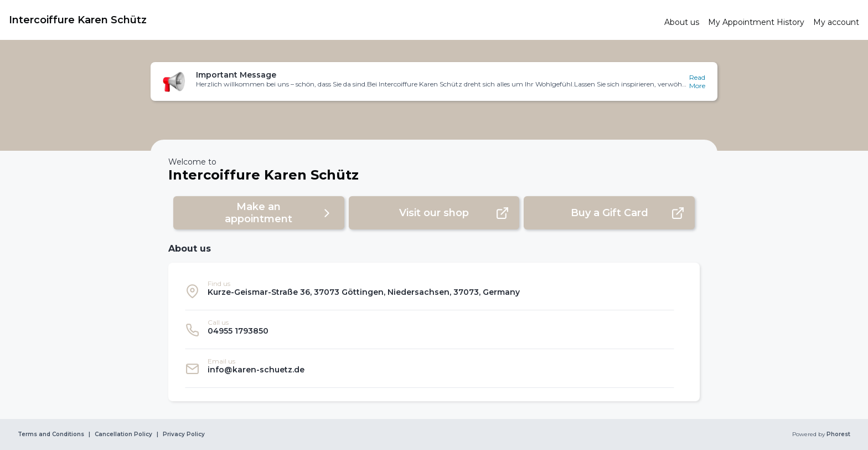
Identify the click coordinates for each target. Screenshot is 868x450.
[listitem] (430, 291)
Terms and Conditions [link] (51, 434)
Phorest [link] (838, 434)
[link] (332, 20)
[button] (434, 81)
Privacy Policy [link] (184, 434)
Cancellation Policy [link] (123, 434)
